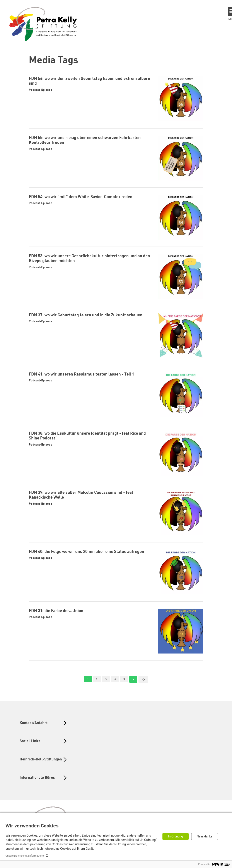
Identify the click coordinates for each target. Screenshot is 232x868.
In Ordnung (176, 836)
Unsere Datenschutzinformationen (25, 856)
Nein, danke (205, 836)
